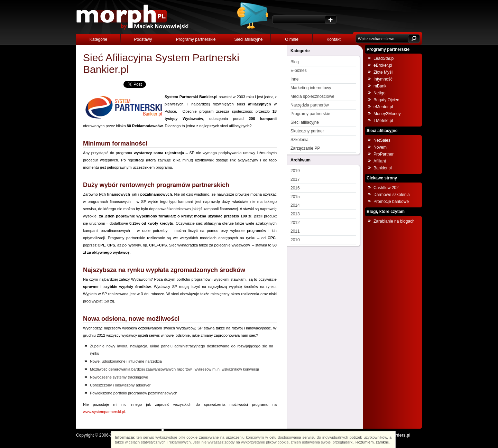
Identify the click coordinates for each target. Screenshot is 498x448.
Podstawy (143, 39)
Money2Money (387, 114)
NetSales (382, 140)
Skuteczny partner (307, 131)
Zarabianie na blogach (394, 221)
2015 (295, 197)
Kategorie (98, 39)
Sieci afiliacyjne (248, 39)
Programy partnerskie (196, 39)
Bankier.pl (383, 168)
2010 (295, 240)
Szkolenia (299, 140)
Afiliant (380, 161)
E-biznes (299, 71)
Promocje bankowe (391, 202)
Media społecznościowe (312, 96)
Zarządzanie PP (305, 148)
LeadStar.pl (384, 58)
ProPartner (384, 154)
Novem (380, 147)
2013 (295, 214)
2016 (295, 188)
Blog (295, 62)
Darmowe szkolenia (392, 195)
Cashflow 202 (386, 188)
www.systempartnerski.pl (104, 412)
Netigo (380, 93)
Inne (294, 79)
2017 (295, 179)
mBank (380, 86)
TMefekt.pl (383, 121)
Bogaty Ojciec (386, 100)
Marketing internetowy (311, 88)
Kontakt (334, 39)
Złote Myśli (383, 72)
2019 (295, 171)
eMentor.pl (383, 107)
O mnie (292, 39)
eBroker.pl (383, 65)
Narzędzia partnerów (310, 105)
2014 (295, 205)
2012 (295, 223)
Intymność (383, 79)
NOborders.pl (397, 435)
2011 (295, 231)
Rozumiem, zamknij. (373, 442)
